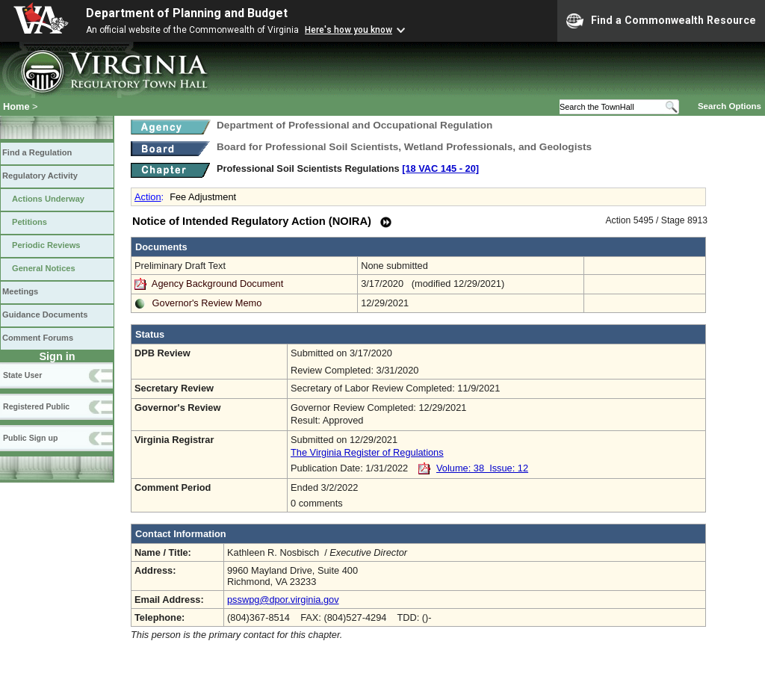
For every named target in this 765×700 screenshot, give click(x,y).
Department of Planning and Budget (187, 13)
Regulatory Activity (40, 176)
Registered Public (36, 406)
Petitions (30, 222)
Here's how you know (349, 30)
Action (148, 197)
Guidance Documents (45, 315)
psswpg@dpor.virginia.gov (283, 600)
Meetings (20, 291)
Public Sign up (30, 438)
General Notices (44, 268)
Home (16, 106)
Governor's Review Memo (207, 303)
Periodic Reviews (46, 245)
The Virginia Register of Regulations (367, 452)
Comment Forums (38, 338)
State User (22, 375)
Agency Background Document (217, 284)
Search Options (730, 106)
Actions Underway (48, 199)
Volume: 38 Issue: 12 (482, 468)
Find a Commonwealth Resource (661, 21)
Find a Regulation (37, 152)
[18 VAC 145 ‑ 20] (440, 168)
